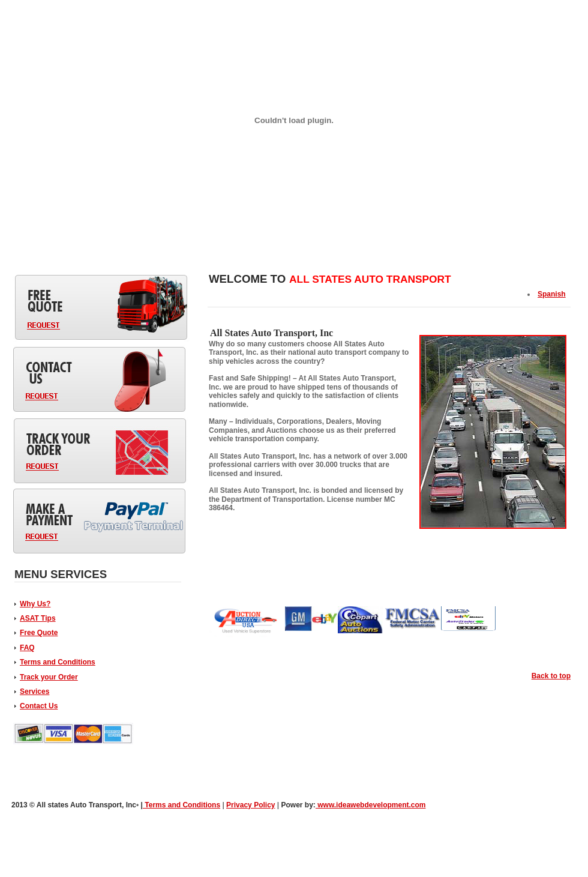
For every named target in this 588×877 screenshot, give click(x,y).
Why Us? (35, 604)
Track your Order (49, 677)
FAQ (27, 648)
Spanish (552, 294)
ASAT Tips (38, 618)
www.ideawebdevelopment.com (371, 805)
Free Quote (39, 633)
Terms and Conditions (58, 662)
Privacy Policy (250, 805)
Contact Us (39, 706)
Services (34, 692)
